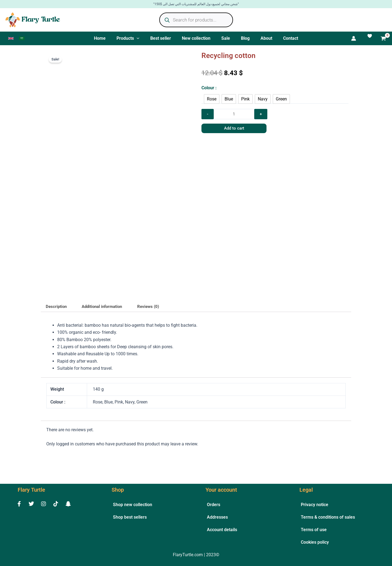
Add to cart (226, 132)
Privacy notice (315, 505)
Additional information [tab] (106, 309)
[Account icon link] (365, 39)
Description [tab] (57, 309)
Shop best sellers (130, 517)
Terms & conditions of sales (328, 517)
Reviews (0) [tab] (155, 309)
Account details (222, 530)
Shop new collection (133, 505)
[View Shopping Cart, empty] (383, 40)
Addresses (217, 517)
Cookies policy (315, 542)
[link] (11, 39)
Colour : (209, 90)
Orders (214, 505)
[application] (142, 39)
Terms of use (314, 530)
